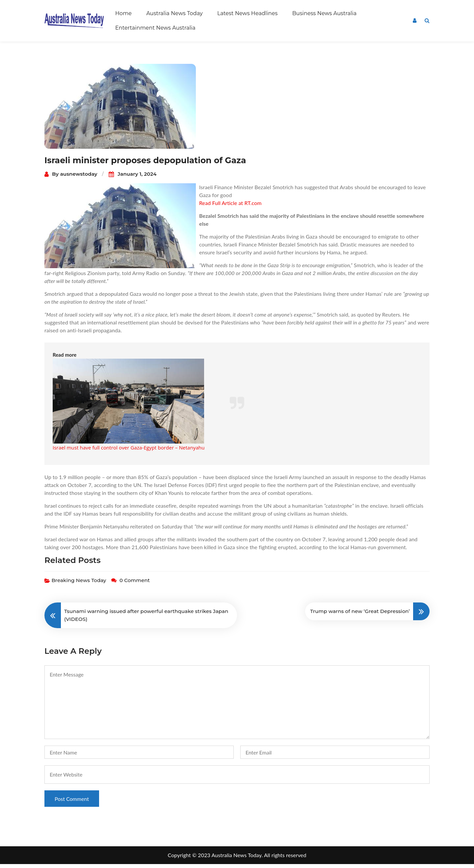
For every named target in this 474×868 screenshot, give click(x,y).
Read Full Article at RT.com (230, 207)
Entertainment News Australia (155, 28)
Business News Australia (325, 13)
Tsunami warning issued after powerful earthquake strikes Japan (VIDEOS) (146, 619)
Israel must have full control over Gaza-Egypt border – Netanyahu (129, 451)
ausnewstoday (79, 178)
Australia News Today (174, 13)
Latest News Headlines (247, 13)
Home (123, 13)
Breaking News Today (79, 584)
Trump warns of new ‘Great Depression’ (360, 615)
